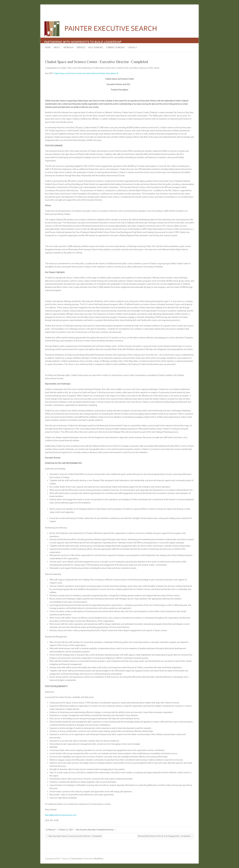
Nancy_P (52, 830)
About (57, 47)
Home (48, 47)
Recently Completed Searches (101, 830)
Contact (132, 47)
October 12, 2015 (66, 830)
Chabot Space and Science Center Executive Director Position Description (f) (86, 73)
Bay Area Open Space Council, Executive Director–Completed (74, 836)
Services (81, 47)
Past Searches (96, 47)
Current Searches (115, 47)
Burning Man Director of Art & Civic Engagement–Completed (165, 836)
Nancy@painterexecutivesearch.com (61, 815)
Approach (68, 47)
